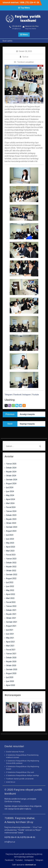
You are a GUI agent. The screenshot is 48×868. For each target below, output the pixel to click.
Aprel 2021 (11, 642)
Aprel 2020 (11, 685)
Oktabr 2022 (11, 571)
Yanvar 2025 (11, 464)
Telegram (9, 395)
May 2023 (10, 543)
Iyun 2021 (10, 634)
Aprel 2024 (11, 499)
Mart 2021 (10, 646)
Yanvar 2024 (11, 511)
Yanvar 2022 (11, 606)
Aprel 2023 (11, 547)
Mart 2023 (10, 551)
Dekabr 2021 (11, 610)
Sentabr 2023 (12, 527)
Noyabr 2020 (11, 662)
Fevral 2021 (11, 650)
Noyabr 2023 (11, 519)
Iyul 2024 (10, 487)
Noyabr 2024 (11, 472)
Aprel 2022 (11, 594)
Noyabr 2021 (11, 614)
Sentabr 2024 (12, 480)
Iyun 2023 (10, 539)
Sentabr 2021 (12, 622)
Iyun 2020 (10, 681)
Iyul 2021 (10, 630)
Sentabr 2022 (12, 574)
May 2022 (10, 590)
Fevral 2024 (11, 507)
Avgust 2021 (11, 626)
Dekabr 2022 (11, 563)
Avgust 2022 (11, 578)
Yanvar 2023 (11, 559)
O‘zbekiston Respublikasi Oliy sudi (20, 772)
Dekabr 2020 (11, 658)
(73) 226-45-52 (17, 26)
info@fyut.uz (16, 29)
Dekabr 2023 (11, 515)
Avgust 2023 (11, 531)
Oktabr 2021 (11, 618)
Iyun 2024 (10, 491)
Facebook (17, 395)
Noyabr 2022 (11, 567)
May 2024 (10, 495)
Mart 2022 (10, 598)
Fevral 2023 (11, 555)
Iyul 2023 (10, 535)
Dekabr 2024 (11, 468)
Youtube (35, 395)
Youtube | (19, 860)
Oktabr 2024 (11, 476)
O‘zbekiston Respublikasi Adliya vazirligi (22, 775)
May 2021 (10, 638)
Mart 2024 (10, 503)
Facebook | (9, 860)
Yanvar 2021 (11, 654)
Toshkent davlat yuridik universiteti (20, 779)
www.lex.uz (11, 782)
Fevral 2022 (11, 602)
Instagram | (29, 860)
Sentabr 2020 (12, 669)
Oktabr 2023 (11, 523)
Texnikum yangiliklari (26, 62)
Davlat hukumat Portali (15, 752)
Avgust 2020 (11, 673)
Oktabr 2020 (11, 665)
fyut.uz (25, 57)
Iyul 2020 (10, 677)
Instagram (27, 395)
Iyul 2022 (10, 582)
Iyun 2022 (10, 586)
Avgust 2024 (11, 484)
